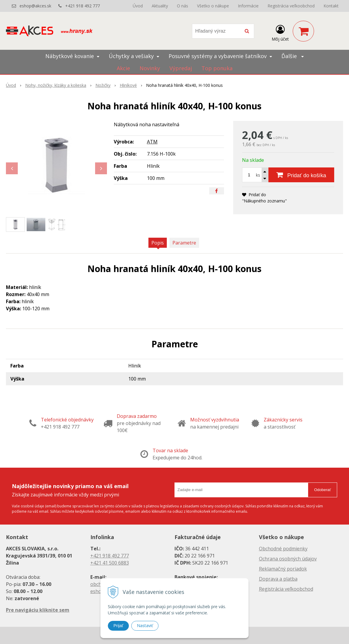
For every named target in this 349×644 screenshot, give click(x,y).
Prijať (118, 626)
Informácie (248, 6)
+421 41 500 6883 (110, 563)
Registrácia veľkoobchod (291, 6)
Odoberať (322, 490)
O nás (182, 6)
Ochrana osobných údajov (288, 559)
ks (258, 175)
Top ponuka (217, 68)
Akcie (123, 68)
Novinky (150, 68)
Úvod (138, 6)
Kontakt (331, 6)
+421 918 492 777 (83, 6)
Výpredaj (181, 68)
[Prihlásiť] (280, 32)
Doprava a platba (278, 579)
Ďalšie (293, 56)
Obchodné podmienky (283, 549)
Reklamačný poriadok (283, 569)
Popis (158, 243)
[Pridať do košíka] (301, 175)
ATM (152, 142)
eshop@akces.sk (35, 6)
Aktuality (160, 6)
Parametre (184, 243)
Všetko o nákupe (213, 6)
